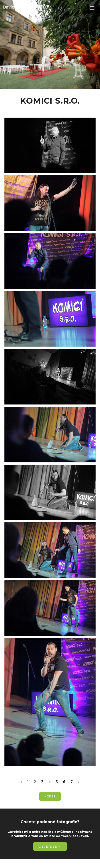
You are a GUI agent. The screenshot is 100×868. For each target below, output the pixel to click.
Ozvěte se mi (50, 846)
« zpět (50, 796)
